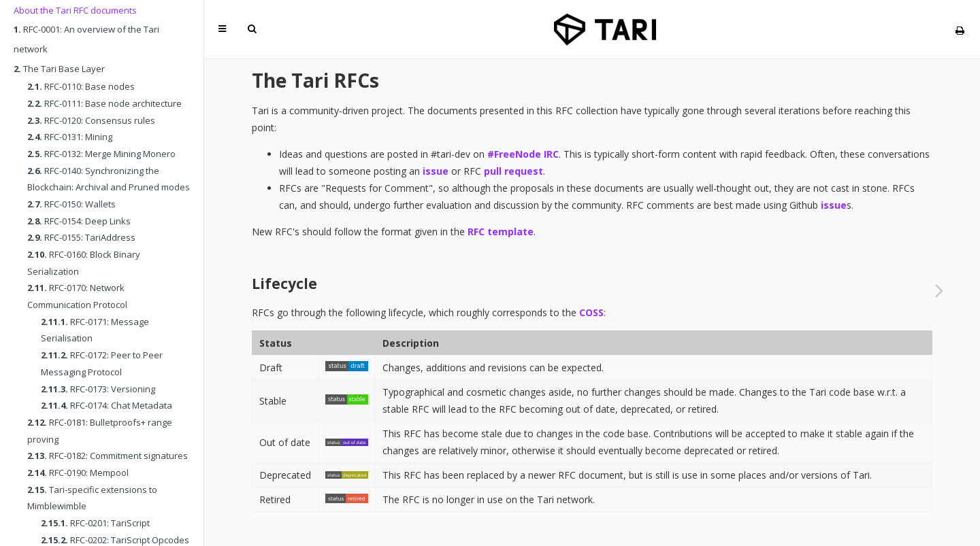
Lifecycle (284, 284)
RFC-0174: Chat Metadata (107, 405)
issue (436, 171)
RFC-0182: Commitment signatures (108, 456)
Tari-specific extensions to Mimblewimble (92, 498)
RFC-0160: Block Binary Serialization (84, 263)
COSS (591, 312)
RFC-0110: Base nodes (81, 86)
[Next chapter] (939, 290)
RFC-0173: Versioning (98, 389)
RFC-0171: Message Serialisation (95, 330)
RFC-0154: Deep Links (79, 221)
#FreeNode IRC (523, 154)
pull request (513, 171)
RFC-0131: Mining (70, 137)
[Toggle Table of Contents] (222, 29)
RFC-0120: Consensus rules (91, 120)
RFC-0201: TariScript (95, 523)
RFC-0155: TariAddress (81, 237)
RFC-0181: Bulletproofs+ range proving (100, 431)
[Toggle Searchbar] (252, 29)
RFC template (501, 232)
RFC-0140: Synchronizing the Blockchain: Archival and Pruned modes (109, 179)
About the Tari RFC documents (75, 10)
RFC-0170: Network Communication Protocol (77, 296)
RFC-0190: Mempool (78, 473)
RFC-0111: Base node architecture (104, 103)
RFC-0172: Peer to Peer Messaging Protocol (102, 363)
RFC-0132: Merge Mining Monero (101, 154)
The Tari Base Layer (59, 69)
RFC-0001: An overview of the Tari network (86, 39)
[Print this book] (960, 30)
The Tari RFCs (315, 80)
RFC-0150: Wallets (71, 204)
